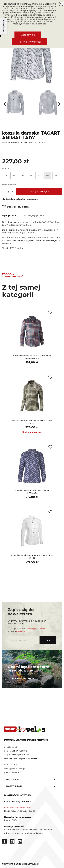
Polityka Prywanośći (30, 42)
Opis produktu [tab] (11, 215)
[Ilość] (8, 192)
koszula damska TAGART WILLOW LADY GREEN (32, 422)
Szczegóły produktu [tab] (36, 215)
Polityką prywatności (36, 628)
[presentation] (5, 103)
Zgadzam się (28, 35)
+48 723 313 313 (11, 765)
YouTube (12, 841)
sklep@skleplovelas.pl (15, 769)
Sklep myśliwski (23, 679)
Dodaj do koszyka (39, 192)
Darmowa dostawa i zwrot (18, 808)
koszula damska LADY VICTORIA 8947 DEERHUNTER (32, 357)
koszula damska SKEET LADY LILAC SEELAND (32, 492)
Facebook (5, 841)
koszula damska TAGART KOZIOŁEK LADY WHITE (32, 557)
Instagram (20, 841)
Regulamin (21, 631)
